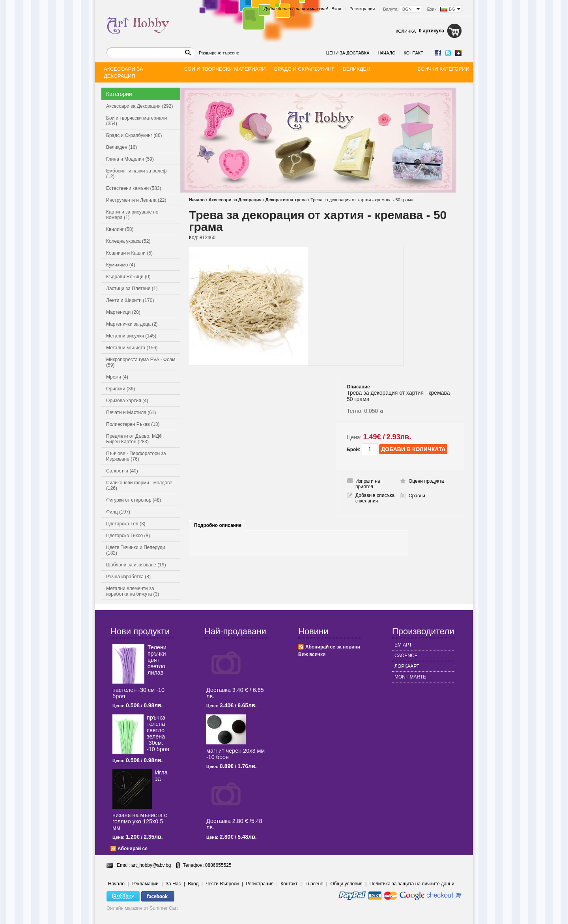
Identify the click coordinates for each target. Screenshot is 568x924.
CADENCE (406, 656)
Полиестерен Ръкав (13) (133, 424)
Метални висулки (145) (131, 336)
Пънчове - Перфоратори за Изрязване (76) (136, 456)
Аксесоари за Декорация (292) (139, 106)
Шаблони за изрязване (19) (136, 565)
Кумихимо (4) (121, 265)
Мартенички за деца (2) (132, 324)
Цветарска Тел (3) (126, 524)
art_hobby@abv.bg (151, 865)
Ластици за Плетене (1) (132, 289)
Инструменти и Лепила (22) (136, 200)
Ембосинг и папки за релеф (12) (136, 174)
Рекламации (145, 884)
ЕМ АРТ (403, 645)
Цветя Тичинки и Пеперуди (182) (135, 550)
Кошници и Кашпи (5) (129, 253)
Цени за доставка (348, 53)
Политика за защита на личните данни (412, 884)
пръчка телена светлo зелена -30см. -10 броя (158, 733)
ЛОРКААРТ (407, 666)
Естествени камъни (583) (134, 188)
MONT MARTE (410, 677)
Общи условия (347, 884)
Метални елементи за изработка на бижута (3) (133, 591)
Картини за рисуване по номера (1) (132, 215)
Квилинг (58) (120, 229)
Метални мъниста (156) (132, 348)
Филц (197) (118, 512)
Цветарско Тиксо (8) (128, 536)
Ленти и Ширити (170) (130, 300)
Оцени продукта (426, 481)
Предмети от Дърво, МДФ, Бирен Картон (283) (135, 439)
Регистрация (362, 9)
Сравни (417, 496)
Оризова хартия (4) (127, 401)
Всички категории (443, 69)
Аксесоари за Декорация (235, 200)
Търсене (314, 884)
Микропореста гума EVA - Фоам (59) (141, 362)
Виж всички (312, 654)
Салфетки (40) (122, 471)
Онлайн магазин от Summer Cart (142, 908)
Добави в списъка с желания (375, 498)
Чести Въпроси (222, 884)
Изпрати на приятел (368, 484)
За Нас (173, 884)
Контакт (413, 53)
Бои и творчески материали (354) (136, 121)
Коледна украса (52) (128, 241)
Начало (386, 53)
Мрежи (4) (117, 377)
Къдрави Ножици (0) (128, 277)
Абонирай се (133, 849)
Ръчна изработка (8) (128, 577)
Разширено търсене (219, 53)
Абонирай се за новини (333, 647)
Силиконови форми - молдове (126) (139, 485)
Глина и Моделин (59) (130, 159)
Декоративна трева (286, 200)
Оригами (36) (121, 389)
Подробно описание (218, 525)
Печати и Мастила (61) (131, 412)
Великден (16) (121, 147)
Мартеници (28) (123, 312)
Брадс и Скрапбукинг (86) (134, 135)
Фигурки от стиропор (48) (134, 500)
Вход (336, 9)
